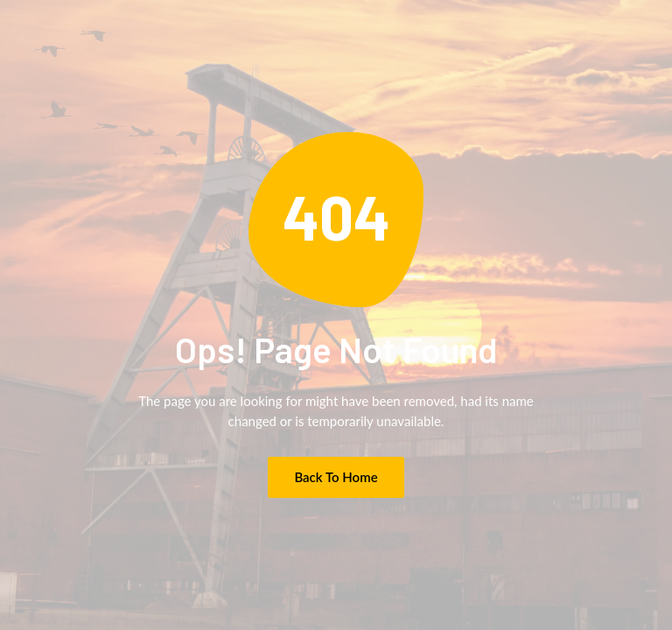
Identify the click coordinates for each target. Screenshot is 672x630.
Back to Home (336, 477)
